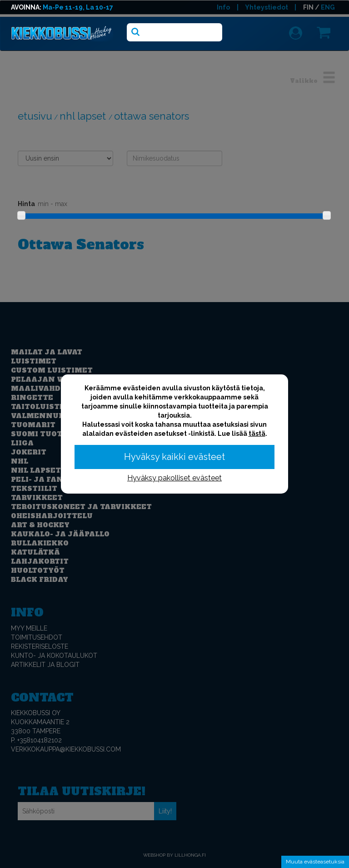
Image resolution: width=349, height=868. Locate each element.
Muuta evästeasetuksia (315, 862)
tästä (257, 434)
